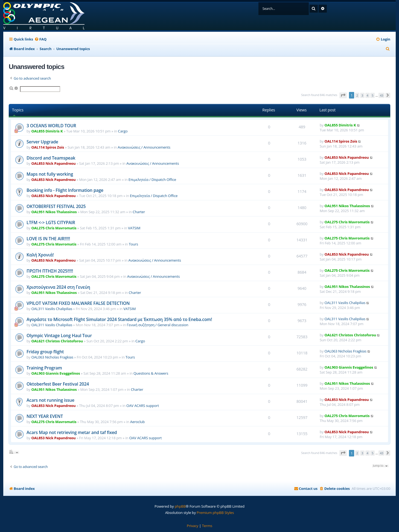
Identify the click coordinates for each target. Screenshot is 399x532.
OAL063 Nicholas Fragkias (52, 357)
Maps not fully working (50, 174)
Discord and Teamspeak (51, 158)
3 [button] (362, 95)
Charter (139, 212)
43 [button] (381, 95)
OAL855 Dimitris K (47, 131)
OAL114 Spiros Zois (48, 147)
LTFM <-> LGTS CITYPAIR (51, 222)
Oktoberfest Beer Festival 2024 (58, 384)
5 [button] (372, 95)
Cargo (123, 131)
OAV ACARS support (143, 406)
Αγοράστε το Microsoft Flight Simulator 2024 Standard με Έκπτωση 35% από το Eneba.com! (119, 319)
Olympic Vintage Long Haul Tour (59, 336)
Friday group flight (45, 352)
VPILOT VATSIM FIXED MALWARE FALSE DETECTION (78, 303)
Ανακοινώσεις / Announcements (144, 147)
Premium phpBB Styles (215, 513)
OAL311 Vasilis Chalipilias (52, 309)
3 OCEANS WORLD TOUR (51, 126)
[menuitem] (40, 39)
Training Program (44, 368)
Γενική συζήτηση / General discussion (158, 325)
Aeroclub (137, 422)
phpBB (180, 506)
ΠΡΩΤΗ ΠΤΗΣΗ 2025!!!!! (50, 271)
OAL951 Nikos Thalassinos (54, 212)
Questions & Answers (151, 373)
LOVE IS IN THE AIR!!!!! (48, 239)
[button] (343, 95)
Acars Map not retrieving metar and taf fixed (72, 432)
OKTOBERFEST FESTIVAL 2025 (56, 206)
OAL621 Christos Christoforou (57, 341)
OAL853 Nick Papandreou (54, 163)
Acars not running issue (50, 400)
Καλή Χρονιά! (40, 255)
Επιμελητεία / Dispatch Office (152, 180)
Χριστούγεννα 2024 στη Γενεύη (58, 287)
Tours (133, 244)
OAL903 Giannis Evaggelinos (56, 373)
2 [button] (357, 95)
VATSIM (134, 228)
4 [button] (368, 95)
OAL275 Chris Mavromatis (54, 228)
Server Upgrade (42, 142)
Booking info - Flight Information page (65, 190)
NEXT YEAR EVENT (45, 416)
